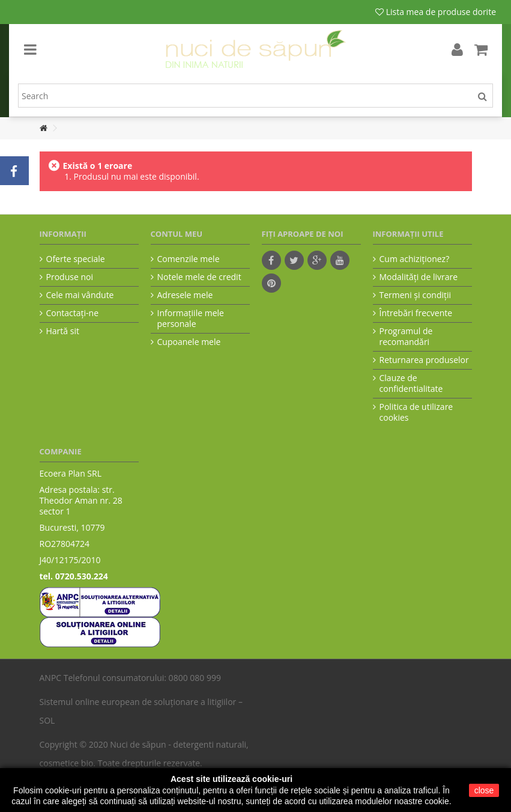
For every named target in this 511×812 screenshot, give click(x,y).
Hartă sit (63, 331)
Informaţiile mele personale (191, 319)
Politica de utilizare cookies (416, 412)
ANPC (51, 678)
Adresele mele (185, 295)
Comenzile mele (189, 259)
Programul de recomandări (406, 337)
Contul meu (177, 234)
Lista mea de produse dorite (436, 12)
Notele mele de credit (199, 277)
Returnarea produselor (424, 360)
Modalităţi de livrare (419, 277)
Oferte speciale (76, 259)
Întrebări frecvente (416, 313)
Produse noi (70, 277)
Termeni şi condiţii (416, 295)
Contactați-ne (73, 313)
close (484, 790)
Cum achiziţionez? (415, 259)
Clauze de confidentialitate (411, 383)
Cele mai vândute (80, 295)
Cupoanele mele (189, 342)
